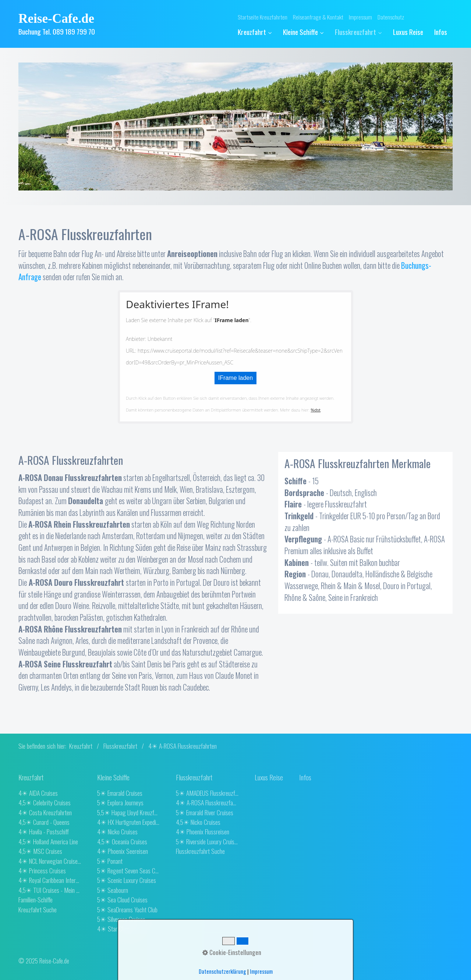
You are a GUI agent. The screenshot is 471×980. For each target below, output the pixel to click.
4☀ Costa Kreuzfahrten (45, 812)
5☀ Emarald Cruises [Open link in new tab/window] (120, 793)
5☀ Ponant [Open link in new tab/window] (110, 861)
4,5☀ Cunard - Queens (44, 822)
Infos (441, 32)
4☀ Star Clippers (117, 929)
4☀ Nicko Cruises (117, 831)
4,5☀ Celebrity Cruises (45, 802)
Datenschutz (391, 17)
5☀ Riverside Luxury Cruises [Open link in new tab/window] (207, 841)
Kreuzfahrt (255, 32)
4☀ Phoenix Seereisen (123, 851)
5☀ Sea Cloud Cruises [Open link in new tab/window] (122, 899)
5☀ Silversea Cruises (121, 919)
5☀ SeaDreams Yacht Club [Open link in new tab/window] (127, 909)
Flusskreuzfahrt (358, 32)
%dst (316, 410)
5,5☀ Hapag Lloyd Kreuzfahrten (128, 812)
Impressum (360, 17)
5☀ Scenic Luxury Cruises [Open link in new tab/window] (127, 880)
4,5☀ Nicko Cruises (198, 822)
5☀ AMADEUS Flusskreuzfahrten (207, 793)
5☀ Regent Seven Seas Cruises (128, 870)
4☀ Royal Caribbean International (50, 880)
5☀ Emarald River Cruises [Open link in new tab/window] (205, 812)
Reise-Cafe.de (56, 19)
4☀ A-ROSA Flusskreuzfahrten (207, 802)
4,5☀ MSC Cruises (40, 851)
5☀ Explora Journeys (120, 802)
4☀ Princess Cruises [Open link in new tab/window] (42, 870)
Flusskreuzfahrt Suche (200, 851)
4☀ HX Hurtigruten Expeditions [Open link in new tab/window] (128, 822)
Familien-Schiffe (36, 899)
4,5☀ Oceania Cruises (122, 841)
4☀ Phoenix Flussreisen (203, 831)
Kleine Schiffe (303, 32)
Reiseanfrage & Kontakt (318, 17)
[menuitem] (258, 32)
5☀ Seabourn (113, 890)
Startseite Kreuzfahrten (263, 17)
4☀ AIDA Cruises (38, 793)
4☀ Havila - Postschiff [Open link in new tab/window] (44, 831)
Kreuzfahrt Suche (38, 909)
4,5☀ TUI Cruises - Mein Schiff (50, 890)
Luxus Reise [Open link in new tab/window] (408, 32)
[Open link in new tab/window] (269, 777)
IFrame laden (235, 378)
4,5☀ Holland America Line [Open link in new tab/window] (48, 841)
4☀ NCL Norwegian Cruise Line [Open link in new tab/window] (50, 861)
